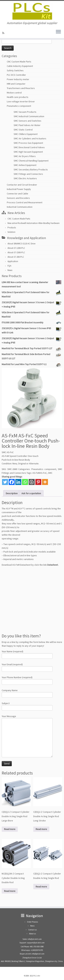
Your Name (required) (27, 654)
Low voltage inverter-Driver (21, 101)
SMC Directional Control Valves (29, 147)
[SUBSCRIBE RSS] (4, 33)
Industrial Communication (20, 207)
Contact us (32, 930)
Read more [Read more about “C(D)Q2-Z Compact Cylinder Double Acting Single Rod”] (41, 887)
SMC (50, 473)
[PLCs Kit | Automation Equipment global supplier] (32, 11)
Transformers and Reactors (21, 88)
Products (12, 228)
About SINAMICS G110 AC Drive (21, 244)
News (10, 270)
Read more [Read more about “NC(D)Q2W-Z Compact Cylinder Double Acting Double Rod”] (10, 891)
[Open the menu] (58, 32)
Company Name (27, 693)
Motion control (14, 93)
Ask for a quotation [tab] (31, 493)
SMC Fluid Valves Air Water (27, 125)
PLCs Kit (37, 976)
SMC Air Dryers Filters (25, 156)
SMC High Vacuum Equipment (28, 152)
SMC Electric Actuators (25, 178)
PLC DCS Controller (16, 75)
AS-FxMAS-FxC (40, 473)
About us (32, 934)
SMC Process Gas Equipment (28, 143)
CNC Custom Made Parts (19, 62)
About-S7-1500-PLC (16, 252)
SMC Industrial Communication (29, 116)
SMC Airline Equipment (25, 165)
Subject (27, 706)
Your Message (27, 727)
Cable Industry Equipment (20, 66)
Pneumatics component (19, 106)
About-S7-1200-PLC (16, 248)
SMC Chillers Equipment (26, 134)
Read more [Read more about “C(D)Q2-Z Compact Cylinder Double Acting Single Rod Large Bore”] (10, 829)
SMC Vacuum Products (25, 112)
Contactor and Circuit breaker (22, 185)
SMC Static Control (23, 130)
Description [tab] (12, 493)
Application (13, 261)
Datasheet (53, 565)
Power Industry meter (18, 79)
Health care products (18, 97)
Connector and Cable (17, 194)
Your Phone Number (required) (27, 680)
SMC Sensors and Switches (27, 121)
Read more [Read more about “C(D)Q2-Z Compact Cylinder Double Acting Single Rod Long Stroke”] (41, 829)
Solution (11, 232)
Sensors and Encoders (18, 198)
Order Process (32, 922)
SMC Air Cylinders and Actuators (30, 138)
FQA (9, 266)
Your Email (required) (27, 667)
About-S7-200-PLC (16, 257)
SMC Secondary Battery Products (31, 170)
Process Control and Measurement (25, 202)
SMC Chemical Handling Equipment (31, 161)
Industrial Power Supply (19, 189)
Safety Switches (15, 70)
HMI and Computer (16, 84)
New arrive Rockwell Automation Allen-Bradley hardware (33, 223)
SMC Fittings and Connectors (28, 174)
